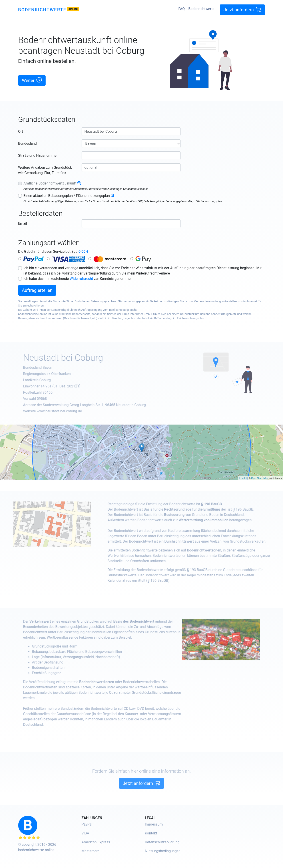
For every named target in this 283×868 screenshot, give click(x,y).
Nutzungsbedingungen (163, 851)
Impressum (154, 824)
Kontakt (151, 833)
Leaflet (243, 478)
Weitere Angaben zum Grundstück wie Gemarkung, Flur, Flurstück (45, 170)
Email (23, 224)
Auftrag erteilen (37, 290)
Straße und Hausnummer (38, 155)
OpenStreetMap (260, 478)
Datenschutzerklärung (162, 842)
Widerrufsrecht (81, 279)
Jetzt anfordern (242, 10)
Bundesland (28, 143)
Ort (21, 131)
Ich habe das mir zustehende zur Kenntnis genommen (78, 279)
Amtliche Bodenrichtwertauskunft (50, 183)
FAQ (182, 9)
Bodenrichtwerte (42, 10)
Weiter (32, 80)
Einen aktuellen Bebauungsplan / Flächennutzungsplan (67, 196)
